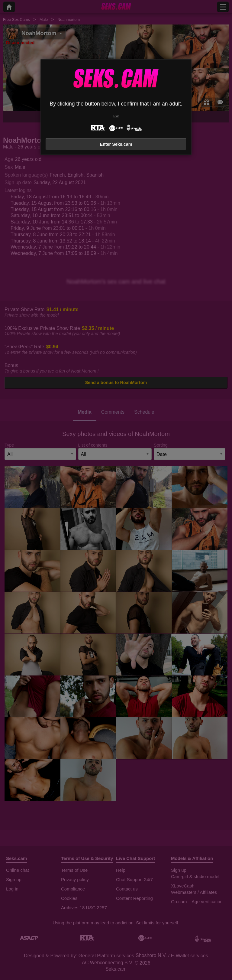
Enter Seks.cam (116, 144)
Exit (116, 116)
